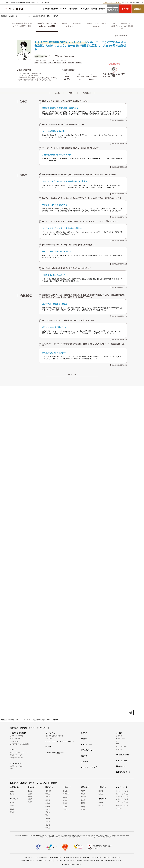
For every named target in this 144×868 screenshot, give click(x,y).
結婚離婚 (78, 837)
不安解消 (38, 836)
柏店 (47, 815)
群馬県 (48, 819)
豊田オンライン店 (122, 794)
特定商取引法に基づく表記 (114, 860)
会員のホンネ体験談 (17, 736)
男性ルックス (100, 836)
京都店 (83, 803)
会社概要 (119, 736)
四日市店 (66, 809)
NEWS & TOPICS (122, 747)
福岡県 (101, 803)
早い (46, 836)
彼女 (47, 837)
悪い (81, 836)
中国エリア (102, 787)
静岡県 (65, 798)
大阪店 (83, 794)
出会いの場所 (67, 836)
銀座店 (30, 796)
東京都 (30, 791)
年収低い (42, 837)
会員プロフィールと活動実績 (20, 744)
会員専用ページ (139, 2)
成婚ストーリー (15, 739)
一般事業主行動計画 (28, 860)
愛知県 (65, 791)
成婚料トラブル (64, 837)
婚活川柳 (84, 756)
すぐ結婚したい (59, 836)
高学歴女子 (51, 837)
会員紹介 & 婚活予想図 (51, 9)
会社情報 (102, 9)
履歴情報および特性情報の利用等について (90, 860)
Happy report (14, 741)
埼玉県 (48, 800)
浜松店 (65, 803)
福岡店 (101, 805)
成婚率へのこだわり (17, 766)
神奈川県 (48, 791)
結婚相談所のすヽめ (123, 772)
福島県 (12, 809)
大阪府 (83, 791)
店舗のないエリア (122, 806)
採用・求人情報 (128, 2)
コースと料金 (85, 9)
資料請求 (84, 739)
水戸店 (48, 828)
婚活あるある (121, 766)
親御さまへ (49, 739)
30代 (43, 836)
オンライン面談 (86, 744)
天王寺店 (84, 796)
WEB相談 (119, 808)
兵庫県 (83, 807)
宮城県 (12, 803)
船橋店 (48, 809)
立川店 (30, 802)
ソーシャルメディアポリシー (65, 860)
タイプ (50, 836)
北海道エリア (15, 787)
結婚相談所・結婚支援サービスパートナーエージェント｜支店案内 (34, 783)
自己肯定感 (72, 837)
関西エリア (85, 787)
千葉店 (48, 812)
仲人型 (85, 836)
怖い (78, 836)
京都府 (83, 800)
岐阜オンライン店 (122, 796)
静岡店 (65, 800)
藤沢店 (48, 796)
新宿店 (30, 794)
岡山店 (101, 794)
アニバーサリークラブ (89, 767)
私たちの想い (120, 739)
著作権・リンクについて (44, 860)
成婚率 (127, 836)
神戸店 (83, 809)
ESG (118, 744)
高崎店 (48, 821)
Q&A (12, 769)
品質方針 (106, 858)
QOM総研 (84, 762)
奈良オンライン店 (122, 799)
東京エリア (32, 787)
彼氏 (53, 836)
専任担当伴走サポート (17, 755)
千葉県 (48, 807)
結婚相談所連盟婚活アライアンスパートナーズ (108, 837)
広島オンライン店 (122, 802)
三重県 (65, 807)
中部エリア (67, 787)
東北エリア (14, 799)
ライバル (74, 836)
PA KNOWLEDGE (123, 755)
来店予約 (84, 733)
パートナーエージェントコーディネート (60, 741)
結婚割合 (122, 836)
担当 (118, 836)
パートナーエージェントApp (88, 837)
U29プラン (49, 747)
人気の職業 (32, 836)
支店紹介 (94, 9)
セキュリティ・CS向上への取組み (36, 858)
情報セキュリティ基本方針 (92, 858)
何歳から (114, 836)
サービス (63, 9)
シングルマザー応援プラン (55, 753)
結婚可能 (93, 836)
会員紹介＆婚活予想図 (39, 16)
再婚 (89, 836)
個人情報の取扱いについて (72, 858)
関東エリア (49, 787)
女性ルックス (107, 836)
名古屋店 (66, 794)
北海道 (12, 791)
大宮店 (48, 803)
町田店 (30, 799)
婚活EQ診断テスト (87, 750)
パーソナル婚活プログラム (19, 752)
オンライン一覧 (122, 787)
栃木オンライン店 (122, 791)
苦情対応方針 (116, 858)
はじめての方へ (73, 9)
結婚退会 (57, 837)
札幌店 (12, 794)
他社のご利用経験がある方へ (55, 736)
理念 (118, 741)
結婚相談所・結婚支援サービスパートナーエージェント (16, 16)
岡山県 (101, 791)
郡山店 (12, 812)
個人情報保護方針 (55, 858)
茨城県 (48, 825)
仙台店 (12, 805)
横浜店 (48, 794)
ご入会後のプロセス (17, 758)
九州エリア (102, 799)
